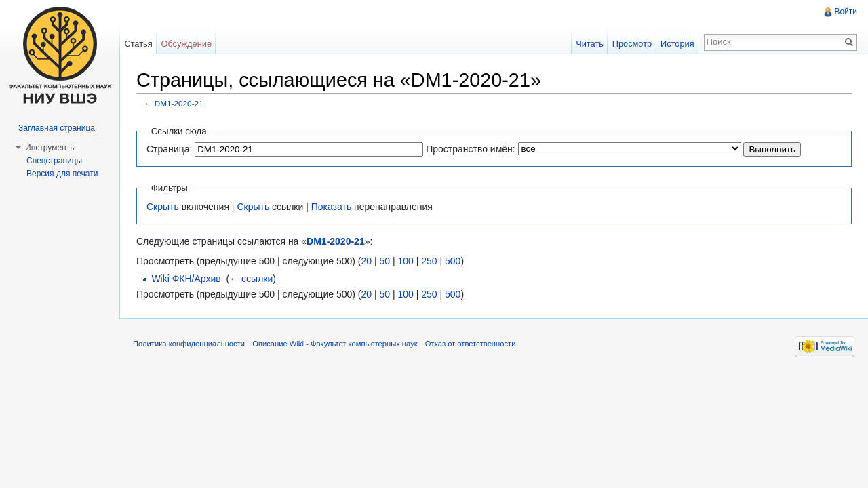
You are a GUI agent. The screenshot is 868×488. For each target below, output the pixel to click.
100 (405, 261)
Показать (332, 207)
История (677, 44)
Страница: (169, 149)
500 (453, 261)
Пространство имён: (471, 149)
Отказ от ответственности (471, 344)
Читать (590, 44)
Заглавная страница (57, 128)
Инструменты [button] (51, 148)
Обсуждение (186, 44)
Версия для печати (62, 174)
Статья (138, 44)
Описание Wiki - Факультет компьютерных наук (335, 344)
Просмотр (632, 44)
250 (429, 261)
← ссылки (251, 279)
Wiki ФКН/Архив (186, 279)
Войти (846, 12)
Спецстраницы (54, 161)
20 (366, 261)
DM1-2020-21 (179, 103)
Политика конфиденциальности (189, 344)
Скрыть (163, 207)
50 (384, 261)
